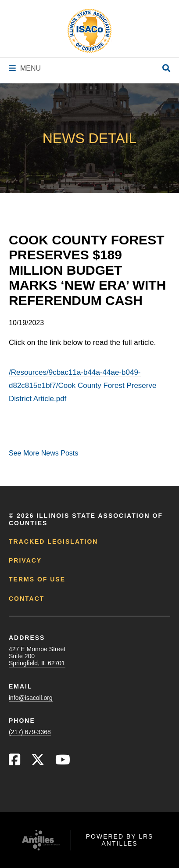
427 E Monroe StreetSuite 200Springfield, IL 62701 (37, 656)
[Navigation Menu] (25, 68)
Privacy (25, 560)
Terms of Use (37, 579)
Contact (27, 599)
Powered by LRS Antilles (120, 840)
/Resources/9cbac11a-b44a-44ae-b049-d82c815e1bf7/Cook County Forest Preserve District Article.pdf (82, 386)
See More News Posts (43, 453)
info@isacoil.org (31, 698)
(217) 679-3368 (30, 732)
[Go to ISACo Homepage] (89, 31)
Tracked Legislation (53, 542)
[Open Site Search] (166, 69)
